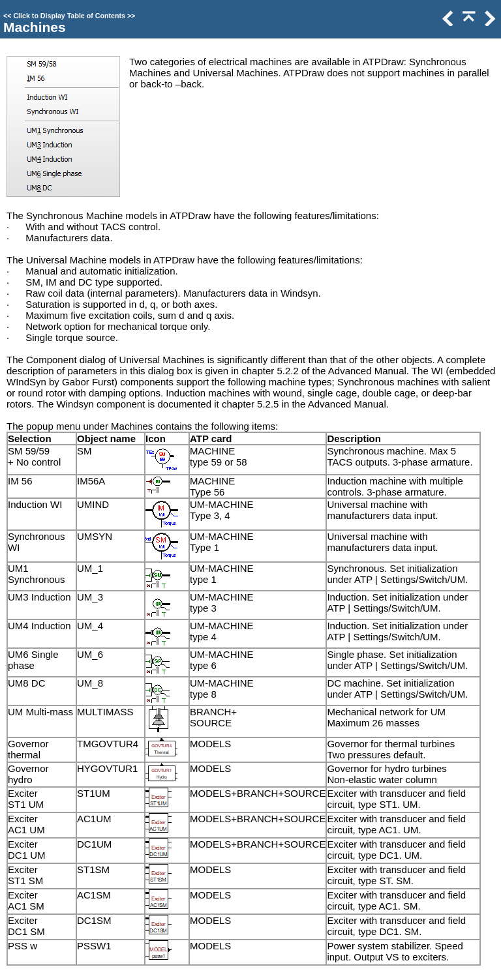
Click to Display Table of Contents (69, 16)
